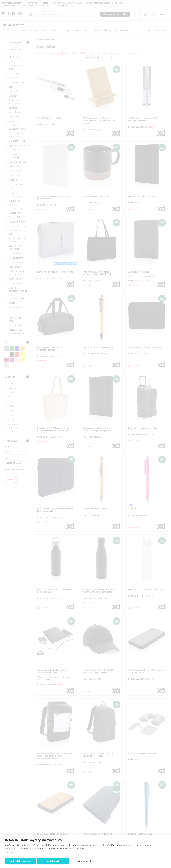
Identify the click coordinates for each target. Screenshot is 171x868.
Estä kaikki (53, 861)
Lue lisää (9, 853)
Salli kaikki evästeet (20, 861)
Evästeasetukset (86, 861)
